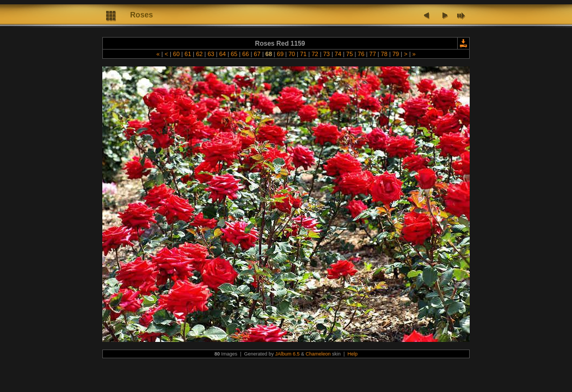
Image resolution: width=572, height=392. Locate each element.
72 (315, 54)
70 (292, 54)
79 (396, 54)
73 (327, 54)
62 (199, 54)
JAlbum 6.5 (287, 354)
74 (338, 54)
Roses (142, 15)
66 (245, 54)
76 (361, 54)
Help (352, 354)
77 (372, 54)
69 (280, 54)
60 (176, 54)
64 (223, 54)
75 (349, 54)
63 (211, 54)
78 (384, 54)
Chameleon (318, 354)
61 (188, 54)
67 (257, 54)
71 (303, 54)
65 (234, 54)
